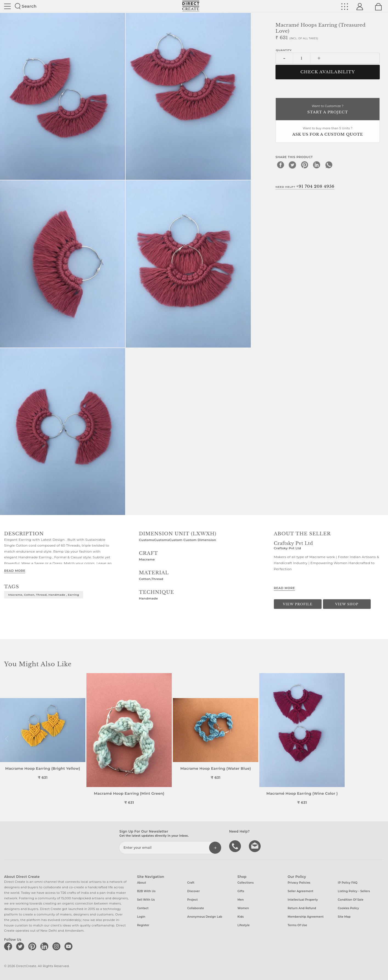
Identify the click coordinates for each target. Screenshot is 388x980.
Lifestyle (244, 925)
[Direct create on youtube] (69, 946)
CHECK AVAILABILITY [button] (328, 72)
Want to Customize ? (328, 110)
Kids (241, 917)
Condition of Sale (351, 900)
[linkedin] (317, 165)
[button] (382, 739)
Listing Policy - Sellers (354, 891)
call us (236, 846)
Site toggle (7, 6)
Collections (245, 883)
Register (143, 925)
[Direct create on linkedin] (45, 946)
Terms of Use (297, 925)
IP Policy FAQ (348, 883)
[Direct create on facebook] (9, 946)
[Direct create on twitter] (21, 946)
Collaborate (196, 908)
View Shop (347, 604)
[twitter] (293, 165)
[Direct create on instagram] (57, 946)
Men (241, 900)
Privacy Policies (299, 883)
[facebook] (280, 165)
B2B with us (146, 891)
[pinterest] (305, 165)
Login (141, 917)
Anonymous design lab (205, 917)
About (141, 883)
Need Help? (305, 186)
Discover (193, 891)
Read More (15, 571)
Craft (191, 883)
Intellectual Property (303, 900)
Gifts (241, 891)
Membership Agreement (306, 917)
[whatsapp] (329, 165)
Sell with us (146, 900)
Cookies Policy (348, 908)
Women (243, 908)
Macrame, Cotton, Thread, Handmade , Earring (44, 595)
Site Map (344, 917)
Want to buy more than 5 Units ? (328, 132)
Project (192, 900)
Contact (143, 908)
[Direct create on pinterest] (33, 946)
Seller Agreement (300, 891)
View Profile (298, 604)
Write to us (255, 846)
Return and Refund (302, 908)
